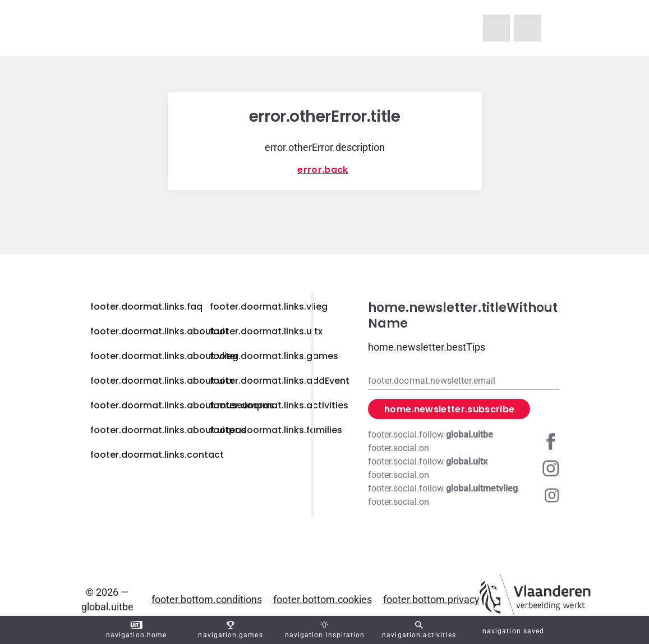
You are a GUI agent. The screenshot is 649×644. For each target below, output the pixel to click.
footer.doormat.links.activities (279, 405)
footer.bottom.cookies (323, 599)
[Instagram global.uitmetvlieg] (464, 495)
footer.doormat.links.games (274, 356)
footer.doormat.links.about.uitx (162, 381)
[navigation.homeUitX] (528, 28)
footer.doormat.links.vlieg (269, 307)
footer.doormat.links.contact (157, 455)
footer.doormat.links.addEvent (280, 381)
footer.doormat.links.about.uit (160, 331)
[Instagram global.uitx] (464, 468)
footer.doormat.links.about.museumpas (182, 405)
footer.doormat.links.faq (146, 307)
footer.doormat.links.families (276, 430)
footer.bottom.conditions (207, 599)
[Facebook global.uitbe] (464, 441)
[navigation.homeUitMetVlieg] (496, 28)
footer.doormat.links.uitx (266, 331)
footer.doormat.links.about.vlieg (164, 356)
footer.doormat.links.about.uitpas (168, 430)
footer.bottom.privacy (431, 599)
